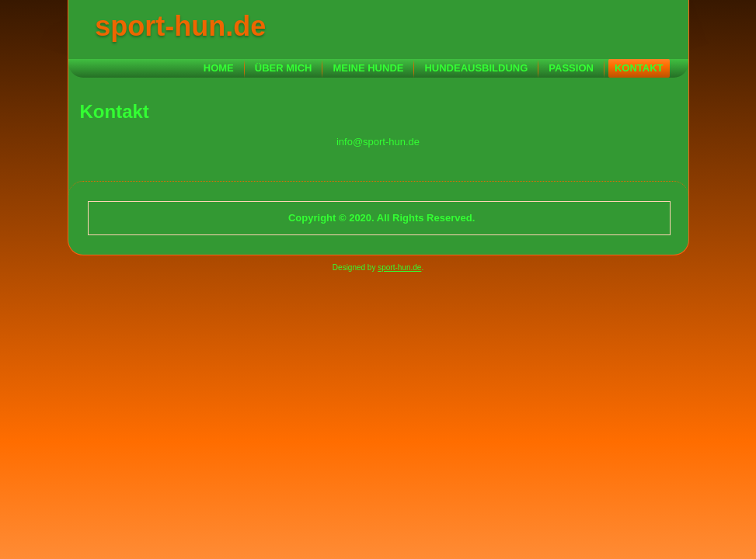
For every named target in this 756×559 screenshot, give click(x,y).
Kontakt (639, 68)
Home (219, 68)
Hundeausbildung (476, 68)
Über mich (284, 68)
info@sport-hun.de (378, 142)
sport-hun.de (180, 26)
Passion (571, 68)
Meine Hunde (368, 68)
